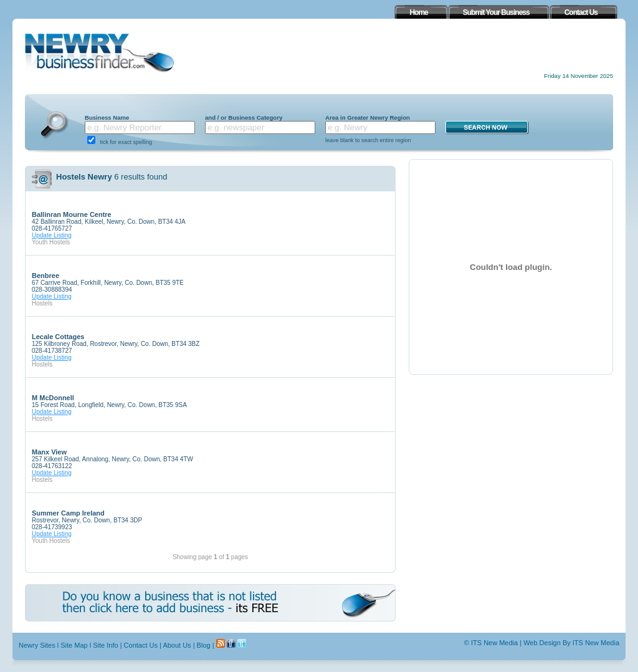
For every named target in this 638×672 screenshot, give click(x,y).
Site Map (74, 645)
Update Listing (52, 235)
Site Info (105, 645)
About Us (177, 645)
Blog (204, 645)
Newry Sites (37, 645)
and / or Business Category (244, 118)
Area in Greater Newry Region (368, 118)
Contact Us (141, 645)
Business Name (107, 118)
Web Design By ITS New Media (571, 643)
